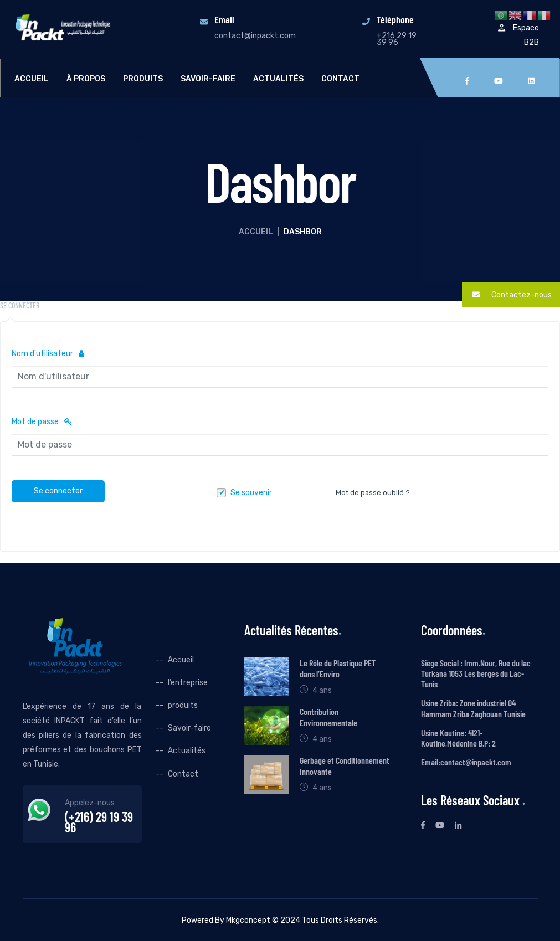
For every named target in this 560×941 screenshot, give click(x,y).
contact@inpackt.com (255, 36)
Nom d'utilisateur (48, 354)
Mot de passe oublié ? (373, 493)
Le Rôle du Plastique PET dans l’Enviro (338, 668)
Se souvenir (251, 493)
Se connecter (58, 491)
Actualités (278, 79)
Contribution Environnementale (328, 717)
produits (143, 79)
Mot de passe (42, 422)
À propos (86, 79)
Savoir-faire (208, 79)
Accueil (32, 79)
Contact (340, 79)
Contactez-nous (507, 295)
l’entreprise (188, 683)
